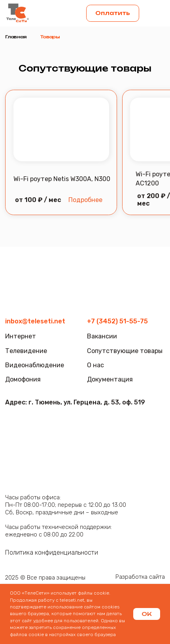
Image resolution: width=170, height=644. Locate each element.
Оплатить (113, 13)
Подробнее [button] (85, 200)
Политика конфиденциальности (52, 552)
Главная (16, 37)
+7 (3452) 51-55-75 (117, 321)
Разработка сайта (140, 577)
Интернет (21, 336)
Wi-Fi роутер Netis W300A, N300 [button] (62, 179)
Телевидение (26, 351)
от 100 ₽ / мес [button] (38, 200)
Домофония (23, 379)
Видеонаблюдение (35, 365)
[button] (155, 13)
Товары (50, 37)
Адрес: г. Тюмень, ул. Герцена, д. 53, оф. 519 (75, 402)
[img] (17, 13)
